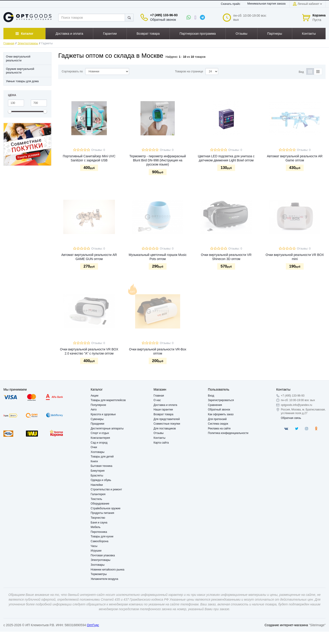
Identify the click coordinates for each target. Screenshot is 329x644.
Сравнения (215, 405)
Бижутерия (98, 471)
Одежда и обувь (101, 480)
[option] (27, 144)
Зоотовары (98, 565)
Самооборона (99, 541)
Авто (94, 410)
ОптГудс (93, 625)
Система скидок (218, 424)
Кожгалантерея (100, 438)
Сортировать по (72, 71)
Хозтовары (98, 452)
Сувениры (97, 419)
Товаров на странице (189, 71)
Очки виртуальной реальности (18, 58)
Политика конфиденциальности (228, 433)
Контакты (159, 438)
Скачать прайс (231, 4)
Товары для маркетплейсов (108, 400)
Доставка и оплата (165, 405)
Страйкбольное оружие (106, 508)
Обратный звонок (163, 20)
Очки (94, 447)
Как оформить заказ (221, 414)
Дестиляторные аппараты (107, 428)
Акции (95, 396)
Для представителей (167, 419)
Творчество (98, 518)
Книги (94, 461)
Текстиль (96, 499)
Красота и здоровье (103, 414)
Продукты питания (102, 513)
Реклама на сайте (219, 428)
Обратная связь (291, 418)
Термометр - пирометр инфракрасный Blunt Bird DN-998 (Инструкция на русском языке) (158, 160)
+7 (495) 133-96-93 (164, 15)
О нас (157, 400)
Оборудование (100, 504)
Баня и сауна (99, 523)
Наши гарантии (163, 410)
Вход (211, 396)
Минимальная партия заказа (267, 4)
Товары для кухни (102, 536)
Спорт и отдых (100, 433)
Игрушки (96, 551)
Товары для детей (102, 457)
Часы (94, 546)
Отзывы (159, 433)
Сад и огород (99, 443)
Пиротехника (99, 532)
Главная (9, 43)
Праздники (97, 424)
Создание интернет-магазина (286, 625)
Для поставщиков (165, 428)
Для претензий (217, 419)
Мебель (96, 527)
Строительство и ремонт (106, 489)
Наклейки (97, 485)
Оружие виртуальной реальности (20, 71)
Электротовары (28, 43)
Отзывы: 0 (98, 150)
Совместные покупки (167, 424)
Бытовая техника (102, 466)
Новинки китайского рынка (107, 570)
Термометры (99, 574)
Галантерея (98, 494)
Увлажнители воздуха (104, 579)
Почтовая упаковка (103, 555)
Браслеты (97, 476)
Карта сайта (161, 443)
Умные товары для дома (22, 81)
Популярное (98, 405)
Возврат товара (163, 414)
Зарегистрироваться (221, 400)
